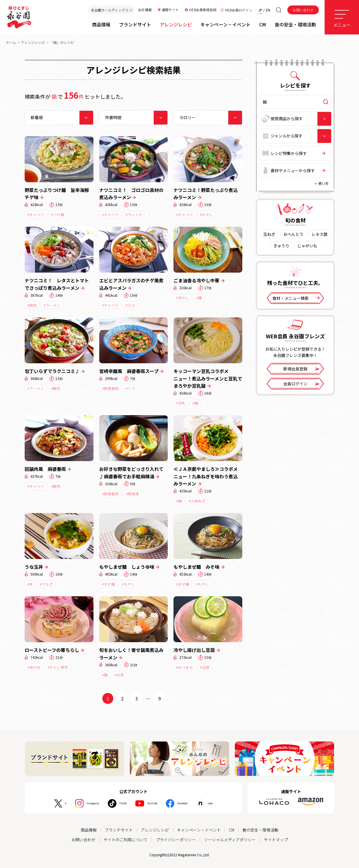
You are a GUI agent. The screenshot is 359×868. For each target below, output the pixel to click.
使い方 (323, 183)
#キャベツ (36, 214)
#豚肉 (55, 388)
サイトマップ (276, 840)
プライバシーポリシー (176, 840)
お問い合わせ (303, 10)
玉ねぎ (269, 234)
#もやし (206, 214)
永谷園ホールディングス (112, 10)
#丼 (30, 584)
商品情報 (89, 830)
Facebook (191, 803)
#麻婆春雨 (110, 388)
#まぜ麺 (108, 584)
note (225, 803)
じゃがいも (307, 246)
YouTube (153, 803)
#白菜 (119, 675)
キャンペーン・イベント (199, 830)
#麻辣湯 (132, 494)
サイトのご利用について (126, 840)
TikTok (118, 803)
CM (232, 830)
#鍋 (195, 403)
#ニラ (130, 388)
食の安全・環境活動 (260, 830)
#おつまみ (185, 667)
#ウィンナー (136, 214)
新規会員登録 (302, 369)
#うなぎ (46, 584)
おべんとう (293, 234)
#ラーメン (52, 305)
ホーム (11, 42)
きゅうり (281, 246)
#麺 (199, 298)
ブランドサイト (119, 830)
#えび (130, 305)
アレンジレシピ (33, 42)
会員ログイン (302, 384)
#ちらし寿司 (58, 667)
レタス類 (319, 234)
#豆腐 (205, 667)
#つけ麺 (58, 214)
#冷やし (183, 298)
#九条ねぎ (197, 501)
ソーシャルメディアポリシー (230, 840)
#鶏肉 (32, 305)
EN (268, 10)
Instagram (81, 803)
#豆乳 (181, 403)
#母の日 (34, 667)
